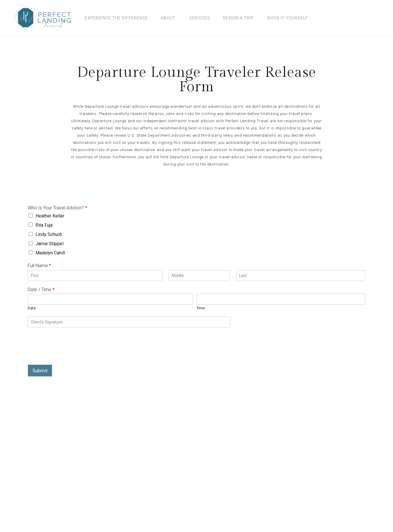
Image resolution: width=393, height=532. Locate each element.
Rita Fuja (44, 225)
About (168, 18)
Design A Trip (238, 18)
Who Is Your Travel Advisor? (57, 208)
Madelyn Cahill (50, 253)
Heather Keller (50, 216)
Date (32, 308)
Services (200, 18)
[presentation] (72, 355)
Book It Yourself (288, 18)
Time (201, 308)
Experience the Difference (116, 18)
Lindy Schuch (49, 234)
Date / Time (41, 290)
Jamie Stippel (49, 244)
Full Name (39, 266)
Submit (40, 371)
